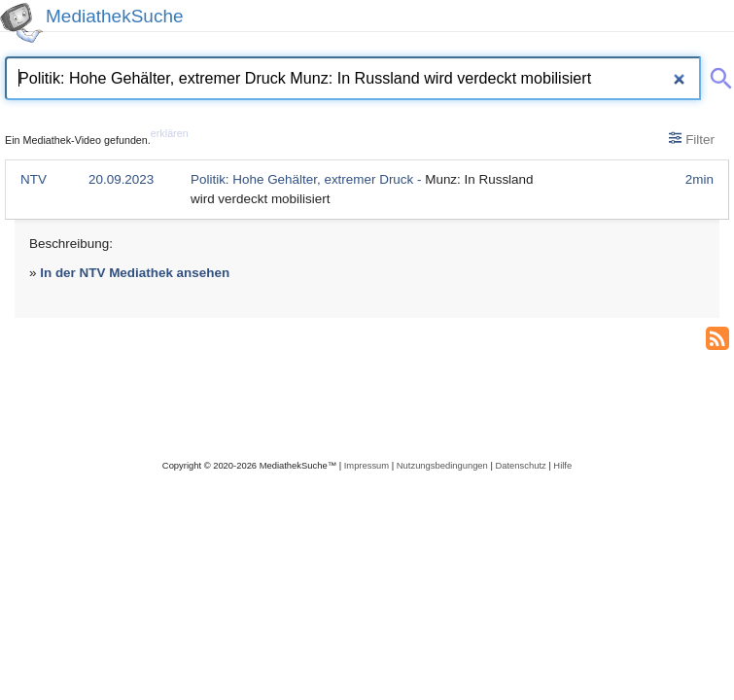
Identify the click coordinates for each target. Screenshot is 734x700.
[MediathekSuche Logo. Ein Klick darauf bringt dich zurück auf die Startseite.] (21, 23)
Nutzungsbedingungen (442, 465)
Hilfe (562, 465)
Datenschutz (520, 465)
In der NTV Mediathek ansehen (135, 273)
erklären (170, 133)
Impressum (367, 465)
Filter (692, 139)
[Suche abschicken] (717, 75)
